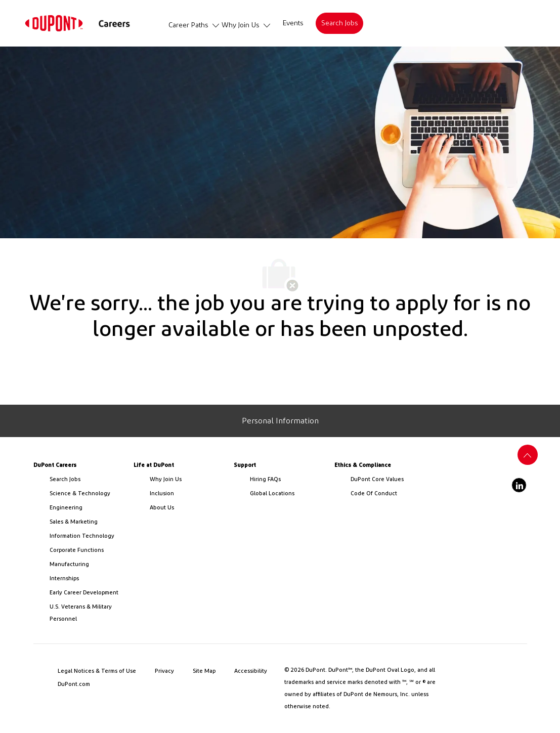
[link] (54, 23)
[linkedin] (519, 485)
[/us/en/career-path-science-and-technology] (88, 494)
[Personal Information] (280, 421)
